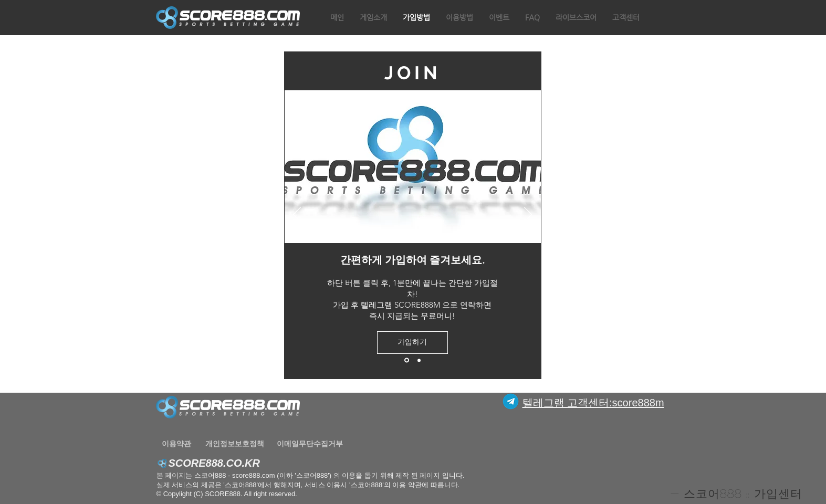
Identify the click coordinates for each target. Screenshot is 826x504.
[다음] (528, 215)
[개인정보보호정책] (235, 444)
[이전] (297, 215)
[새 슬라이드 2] (419, 360)
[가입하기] (412, 343)
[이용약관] (177, 444)
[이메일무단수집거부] (310, 444)
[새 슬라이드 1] (407, 360)
